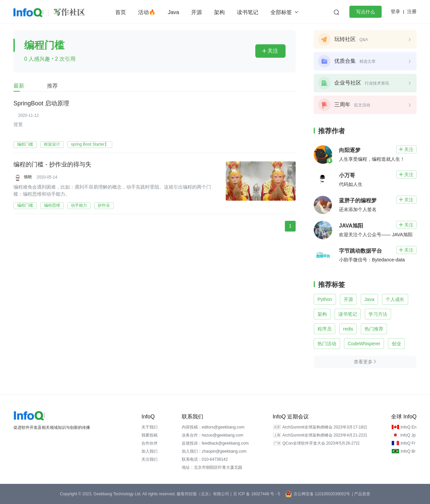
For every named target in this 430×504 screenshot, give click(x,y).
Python (325, 299)
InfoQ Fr (408, 443)
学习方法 (378, 314)
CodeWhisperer (364, 344)
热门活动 (327, 344)
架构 (219, 12)
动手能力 (79, 205)
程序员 (325, 329)
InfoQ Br (408, 451)
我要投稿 (149, 435)
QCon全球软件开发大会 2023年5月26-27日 (321, 443)
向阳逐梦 (350, 150)
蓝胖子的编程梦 (358, 200)
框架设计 (52, 144)
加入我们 (149, 451)
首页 (121, 12)
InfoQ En (408, 427)
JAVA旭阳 (351, 226)
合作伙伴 (149, 443)
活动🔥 (147, 12)
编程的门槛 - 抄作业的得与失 (52, 165)
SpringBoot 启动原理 (41, 104)
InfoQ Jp (408, 435)
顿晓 (28, 177)
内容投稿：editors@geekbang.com (213, 427)
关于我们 (149, 427)
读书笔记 (248, 12)
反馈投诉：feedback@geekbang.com (215, 443)
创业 (396, 344)
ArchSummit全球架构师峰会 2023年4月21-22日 (325, 435)
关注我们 (149, 459)
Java (173, 12)
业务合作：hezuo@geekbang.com (213, 435)
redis (348, 329)
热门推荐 (374, 329)
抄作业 (104, 205)
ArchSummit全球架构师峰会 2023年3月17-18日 (325, 427)
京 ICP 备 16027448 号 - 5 (257, 494)
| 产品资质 (361, 494)
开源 (197, 12)
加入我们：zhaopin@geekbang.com (214, 451)
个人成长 (395, 299)
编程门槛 (25, 144)
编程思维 (52, 205)
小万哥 (347, 175)
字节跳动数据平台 (360, 251)
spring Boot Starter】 (90, 144)
